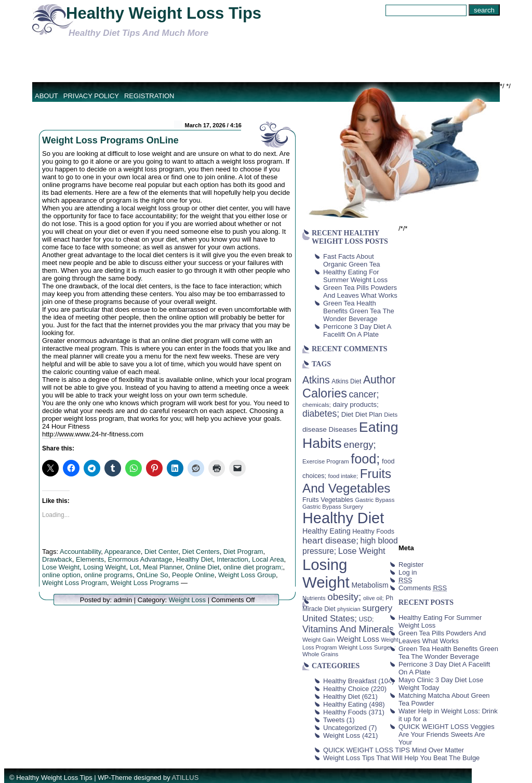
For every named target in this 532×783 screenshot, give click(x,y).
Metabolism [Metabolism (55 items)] (370, 585)
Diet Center (161, 552)
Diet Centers (201, 552)
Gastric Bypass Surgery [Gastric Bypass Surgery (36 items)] (333, 507)
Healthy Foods (345, 712)
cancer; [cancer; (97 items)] (364, 394)
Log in (408, 572)
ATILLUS (185, 778)
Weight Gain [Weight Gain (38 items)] (319, 640)
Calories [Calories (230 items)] (325, 393)
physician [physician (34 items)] (349, 609)
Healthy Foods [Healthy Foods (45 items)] (373, 532)
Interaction (232, 559)
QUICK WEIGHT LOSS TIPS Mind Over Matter (394, 750)
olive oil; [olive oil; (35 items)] (374, 598)
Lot (135, 567)
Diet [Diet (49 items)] (347, 414)
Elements (90, 559)
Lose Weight (61, 567)
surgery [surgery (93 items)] (377, 608)
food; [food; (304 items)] (365, 459)
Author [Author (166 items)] (380, 380)
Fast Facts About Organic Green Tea (352, 260)
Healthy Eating (345, 704)
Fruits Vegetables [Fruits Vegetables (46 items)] (328, 500)
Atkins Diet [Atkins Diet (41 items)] (346, 381)
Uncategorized (345, 728)
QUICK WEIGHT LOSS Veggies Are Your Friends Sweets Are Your (447, 734)
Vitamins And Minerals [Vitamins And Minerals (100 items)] (348, 629)
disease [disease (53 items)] (315, 429)
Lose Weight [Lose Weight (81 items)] (362, 551)
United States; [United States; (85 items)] (330, 619)
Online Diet (203, 567)
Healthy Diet (195, 559)
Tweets (334, 720)
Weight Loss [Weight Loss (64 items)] (358, 639)
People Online (193, 575)
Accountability (80, 552)
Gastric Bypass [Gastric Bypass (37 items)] (375, 500)
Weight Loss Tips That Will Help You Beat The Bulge (401, 758)
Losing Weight (104, 567)
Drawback (57, 559)
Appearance (123, 552)
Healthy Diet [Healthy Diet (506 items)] (343, 518)
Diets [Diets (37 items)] (391, 415)
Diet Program (243, 552)
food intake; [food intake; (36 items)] (343, 476)
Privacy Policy (91, 96)
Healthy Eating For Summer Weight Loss (355, 276)
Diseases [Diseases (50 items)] (343, 429)
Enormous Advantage (140, 559)
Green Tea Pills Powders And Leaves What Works (360, 291)
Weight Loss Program (75, 583)
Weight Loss (187, 600)
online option (61, 575)
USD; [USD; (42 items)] (367, 619)
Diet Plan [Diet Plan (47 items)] (369, 414)
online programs (108, 575)
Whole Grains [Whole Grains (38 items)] (320, 654)
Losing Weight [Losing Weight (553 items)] (326, 573)
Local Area (268, 559)
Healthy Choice (346, 689)
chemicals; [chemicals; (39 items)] (317, 404)
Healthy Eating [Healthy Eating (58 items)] (327, 531)
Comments (423, 588)
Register (411, 565)
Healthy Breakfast (350, 681)
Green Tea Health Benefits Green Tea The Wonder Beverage (359, 311)
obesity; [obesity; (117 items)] (344, 597)
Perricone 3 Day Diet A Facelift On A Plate (357, 330)
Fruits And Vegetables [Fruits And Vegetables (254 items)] (347, 481)
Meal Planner (163, 567)
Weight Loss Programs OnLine (110, 140)
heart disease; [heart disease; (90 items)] (330, 540)
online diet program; (253, 567)
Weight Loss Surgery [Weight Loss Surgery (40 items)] (367, 647)
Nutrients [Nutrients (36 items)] (314, 598)
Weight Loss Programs (145, 583)
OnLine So (152, 575)
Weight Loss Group (247, 575)
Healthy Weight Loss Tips (164, 13)
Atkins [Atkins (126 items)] (316, 380)
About (46, 96)
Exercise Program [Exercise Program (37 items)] (326, 461)
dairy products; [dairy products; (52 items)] (355, 404)
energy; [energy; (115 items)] (360, 444)
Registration (149, 96)
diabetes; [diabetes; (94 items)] (321, 414)
